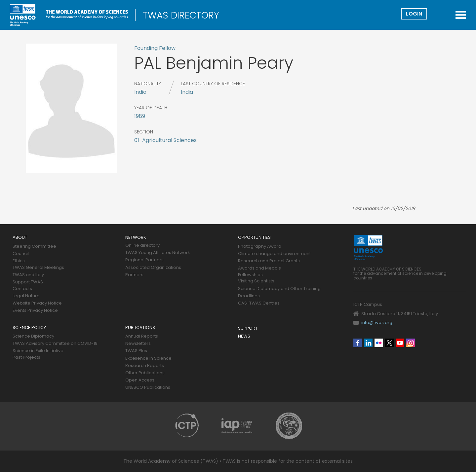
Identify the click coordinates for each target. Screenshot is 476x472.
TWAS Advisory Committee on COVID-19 (55, 344)
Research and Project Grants (269, 261)
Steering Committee (34, 247)
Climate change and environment (274, 254)
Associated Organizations (153, 268)
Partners (134, 275)
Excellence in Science (148, 359)
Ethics (19, 261)
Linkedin (368, 343)
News (244, 336)
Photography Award (260, 247)
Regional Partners (144, 260)
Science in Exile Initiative (38, 351)
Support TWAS (28, 282)
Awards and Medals (259, 268)
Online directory (142, 246)
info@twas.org (377, 323)
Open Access (140, 380)
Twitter (389, 343)
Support (248, 328)
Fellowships (250, 275)
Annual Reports (142, 336)
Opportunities (254, 238)
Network (136, 238)
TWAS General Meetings (38, 268)
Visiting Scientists (256, 281)
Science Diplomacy (33, 336)
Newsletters (138, 344)
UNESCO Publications (148, 388)
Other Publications (145, 373)
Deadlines (249, 296)
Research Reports (145, 366)
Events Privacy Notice (35, 311)
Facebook (358, 343)
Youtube (400, 343)
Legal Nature (26, 296)
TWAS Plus (136, 351)
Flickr (379, 343)
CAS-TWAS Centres (259, 303)
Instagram (411, 343)
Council (21, 254)
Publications (140, 328)
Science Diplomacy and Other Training (279, 289)
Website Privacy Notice (37, 303)
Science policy (29, 328)
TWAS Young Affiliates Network (158, 253)
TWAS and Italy (28, 275)
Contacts (22, 289)
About (20, 238)
